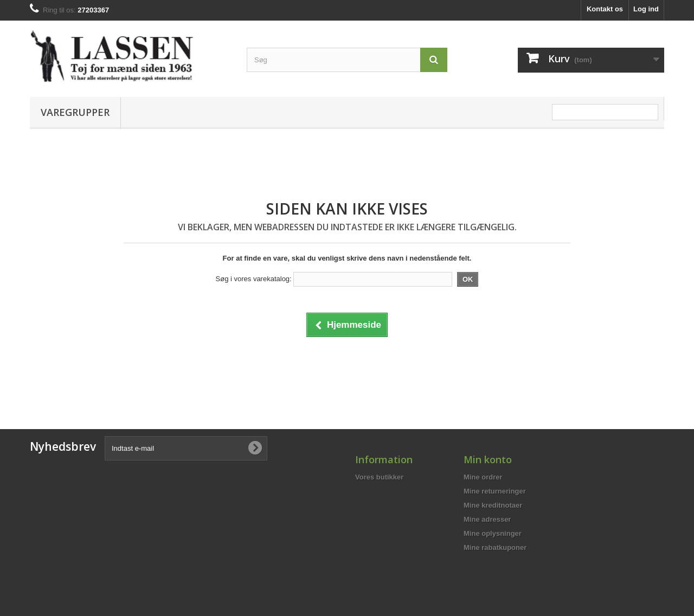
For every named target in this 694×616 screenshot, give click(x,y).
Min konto (488, 459)
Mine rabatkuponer (495, 547)
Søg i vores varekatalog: (254, 279)
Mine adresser (487, 519)
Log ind (646, 9)
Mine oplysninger (493, 533)
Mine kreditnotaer (493, 505)
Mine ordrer (483, 477)
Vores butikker (379, 477)
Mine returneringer (495, 491)
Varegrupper (75, 112)
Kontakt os (605, 9)
